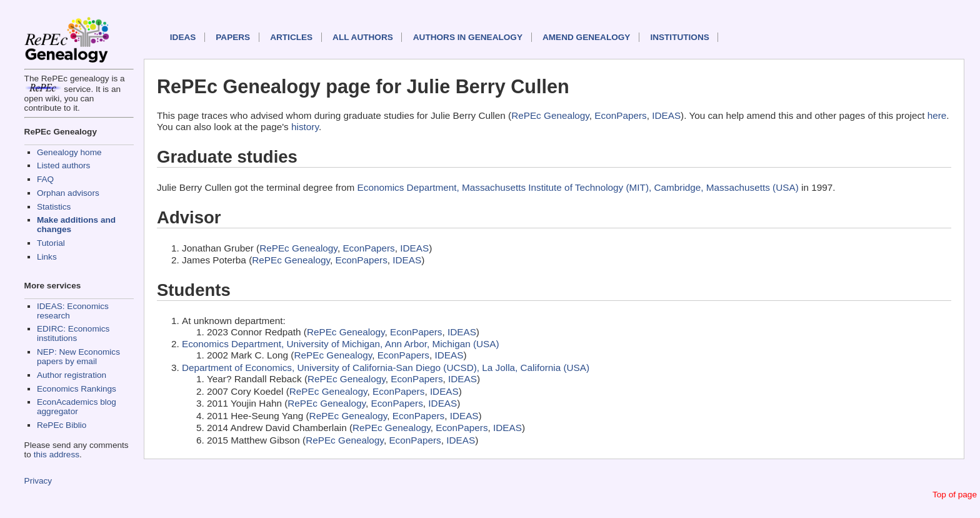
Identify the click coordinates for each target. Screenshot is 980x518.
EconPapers (620, 115)
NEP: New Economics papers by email (78, 357)
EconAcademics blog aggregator (77, 407)
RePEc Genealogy (550, 115)
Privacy (38, 481)
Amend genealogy (586, 37)
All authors (363, 37)
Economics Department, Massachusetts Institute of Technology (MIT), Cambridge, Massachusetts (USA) (578, 187)
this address (57, 455)
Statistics (54, 207)
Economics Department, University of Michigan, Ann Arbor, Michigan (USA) (341, 344)
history (305, 127)
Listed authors (63, 165)
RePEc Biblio (62, 425)
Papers (233, 37)
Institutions (679, 37)
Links (47, 257)
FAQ (45, 179)
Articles (291, 37)
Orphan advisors (68, 193)
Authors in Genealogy (468, 37)
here (937, 115)
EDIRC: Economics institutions (73, 333)
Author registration (72, 375)
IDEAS (183, 37)
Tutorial (51, 243)
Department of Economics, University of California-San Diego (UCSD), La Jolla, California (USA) (386, 368)
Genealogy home (69, 152)
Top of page (955, 495)
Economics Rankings (77, 389)
